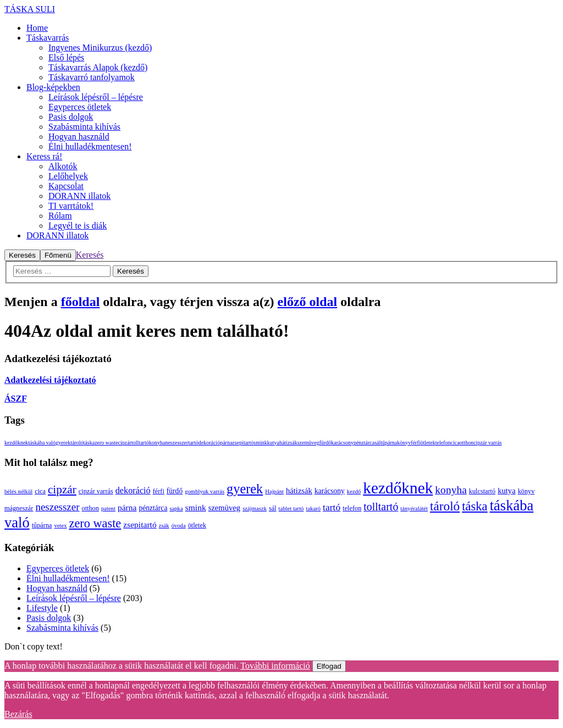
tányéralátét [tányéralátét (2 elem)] (414, 509)
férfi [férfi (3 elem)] (159, 491)
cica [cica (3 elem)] (40, 491)
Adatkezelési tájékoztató (50, 380)
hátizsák (288, 443)
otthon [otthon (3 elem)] (90, 508)
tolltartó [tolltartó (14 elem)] (381, 507)
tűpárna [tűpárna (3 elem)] (42, 525)
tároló (77, 443)
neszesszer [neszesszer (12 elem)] (57, 507)
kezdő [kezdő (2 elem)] (354, 491)
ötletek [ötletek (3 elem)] (197, 525)
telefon (443, 443)
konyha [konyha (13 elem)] (451, 490)
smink (260, 443)
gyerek (63, 443)
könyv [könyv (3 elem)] (526, 491)
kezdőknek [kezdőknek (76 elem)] (398, 488)
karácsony (342, 443)
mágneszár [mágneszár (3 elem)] (19, 508)
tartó (193, 443)
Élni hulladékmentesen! (68, 578)
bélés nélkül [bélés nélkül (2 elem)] (18, 491)
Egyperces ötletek (58, 568)
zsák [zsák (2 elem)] (164, 526)
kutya (273, 443)
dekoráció (209, 443)
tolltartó (140, 443)
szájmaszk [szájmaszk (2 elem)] (255, 509)
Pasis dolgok (49, 618)
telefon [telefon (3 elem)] (352, 508)
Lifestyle (42, 608)
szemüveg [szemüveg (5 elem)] (224, 508)
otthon (467, 443)
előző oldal (308, 302)
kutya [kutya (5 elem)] (507, 491)
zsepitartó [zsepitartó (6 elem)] (140, 524)
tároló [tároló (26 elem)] (445, 506)
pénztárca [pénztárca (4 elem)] (153, 508)
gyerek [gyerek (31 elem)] (245, 489)
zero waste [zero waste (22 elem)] (95, 523)
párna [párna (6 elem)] (127, 507)
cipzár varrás (487, 443)
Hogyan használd (57, 588)
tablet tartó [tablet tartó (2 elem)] (291, 509)
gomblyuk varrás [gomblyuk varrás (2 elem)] (205, 491)
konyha (157, 443)
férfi (415, 443)
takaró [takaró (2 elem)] (313, 509)
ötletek (428, 443)
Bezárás (18, 714)
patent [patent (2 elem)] (108, 509)
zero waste (106, 443)
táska (89, 443)
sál (377, 443)
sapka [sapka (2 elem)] (176, 509)
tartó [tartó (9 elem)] (332, 507)
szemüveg (308, 443)
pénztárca (364, 443)
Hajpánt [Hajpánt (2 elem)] (274, 491)
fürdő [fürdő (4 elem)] (175, 491)
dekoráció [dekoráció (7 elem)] (133, 491)
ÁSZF (16, 399)
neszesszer (176, 443)
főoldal (81, 302)
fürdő (325, 443)
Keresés (90, 255)
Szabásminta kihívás (62, 628)
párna (226, 443)
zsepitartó (243, 443)
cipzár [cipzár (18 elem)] (62, 490)
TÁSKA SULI (30, 9)
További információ (275, 666)
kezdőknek (16, 443)
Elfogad (329, 666)
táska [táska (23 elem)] (474, 506)
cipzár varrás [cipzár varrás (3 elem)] (96, 491)
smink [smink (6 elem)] (196, 507)
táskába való (42, 443)
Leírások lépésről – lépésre (74, 598)
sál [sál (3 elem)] (273, 508)
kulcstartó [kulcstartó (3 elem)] (482, 491)
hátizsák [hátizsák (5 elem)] (299, 491)
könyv (404, 443)
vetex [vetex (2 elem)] (60, 526)
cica (455, 443)
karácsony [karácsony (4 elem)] (330, 491)
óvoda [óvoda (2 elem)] (179, 526)
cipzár (125, 443)
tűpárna (389, 443)
